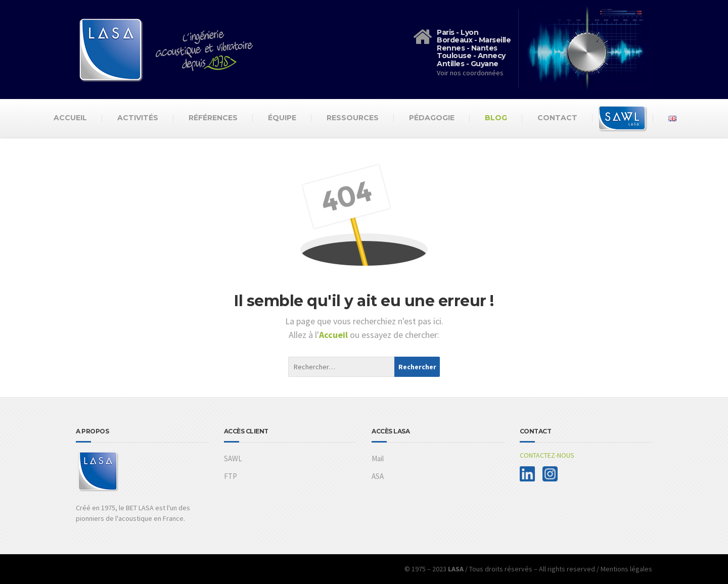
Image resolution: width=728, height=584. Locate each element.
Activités (138, 118)
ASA (378, 476)
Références (213, 118)
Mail (378, 458)
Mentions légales (626, 569)
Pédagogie (432, 118)
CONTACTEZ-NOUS (547, 455)
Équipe (282, 118)
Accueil (70, 118)
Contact (557, 118)
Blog (496, 118)
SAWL (233, 458)
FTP (231, 476)
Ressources (353, 118)
